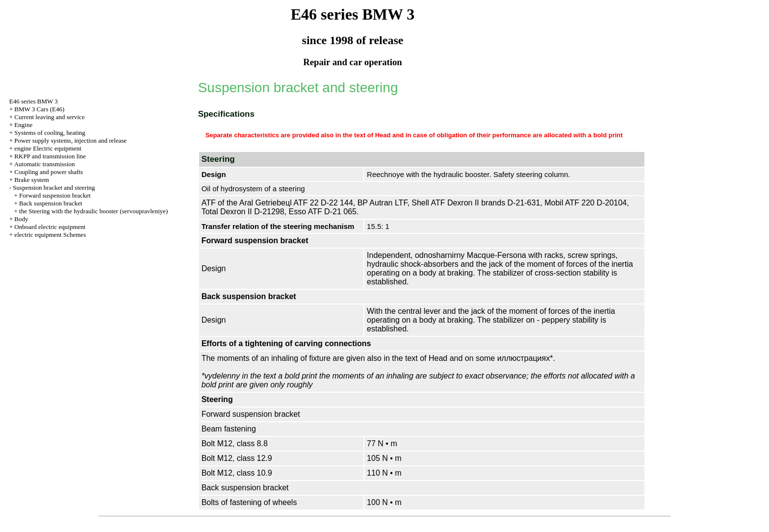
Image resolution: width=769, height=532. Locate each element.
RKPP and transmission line (50, 156)
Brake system (31, 180)
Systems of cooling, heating (50, 133)
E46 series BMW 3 (34, 101)
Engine (23, 125)
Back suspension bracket (51, 203)
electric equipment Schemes (50, 235)
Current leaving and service (49, 117)
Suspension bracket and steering (54, 188)
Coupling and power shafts (49, 172)
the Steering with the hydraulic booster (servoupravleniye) (93, 211)
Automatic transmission (45, 164)
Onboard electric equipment (50, 227)
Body (21, 219)
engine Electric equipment (48, 148)
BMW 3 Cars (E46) (39, 109)
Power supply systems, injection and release (70, 140)
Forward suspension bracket (55, 195)
